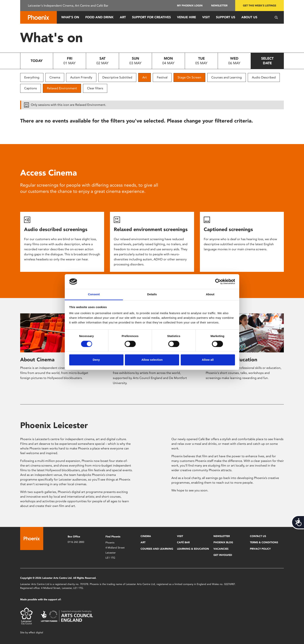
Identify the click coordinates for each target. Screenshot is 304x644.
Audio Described (264, 77)
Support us (226, 17)
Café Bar (183, 542)
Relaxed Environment (62, 88)
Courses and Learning (227, 77)
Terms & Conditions (264, 542)
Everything (32, 77)
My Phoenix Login (190, 6)
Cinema (55, 77)
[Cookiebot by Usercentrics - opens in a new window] (218, 282)
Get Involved (223, 555)
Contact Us (258, 536)
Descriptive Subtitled (117, 77)
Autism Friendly (81, 77)
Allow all (208, 360)
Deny (96, 360)
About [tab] (210, 294)
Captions (31, 88)
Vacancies (221, 549)
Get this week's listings (260, 6)
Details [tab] (152, 294)
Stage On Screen (189, 77)
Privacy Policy (260, 549)
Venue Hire (187, 17)
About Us (249, 17)
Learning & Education (193, 549)
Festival (162, 77)
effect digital (36, 632)
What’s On (70, 17)
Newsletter (219, 6)
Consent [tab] (94, 294)
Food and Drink (99, 17)
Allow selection (152, 360)
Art (123, 17)
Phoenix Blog (223, 542)
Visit (206, 17)
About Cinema (37, 360)
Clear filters (95, 88)
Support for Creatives (151, 17)
